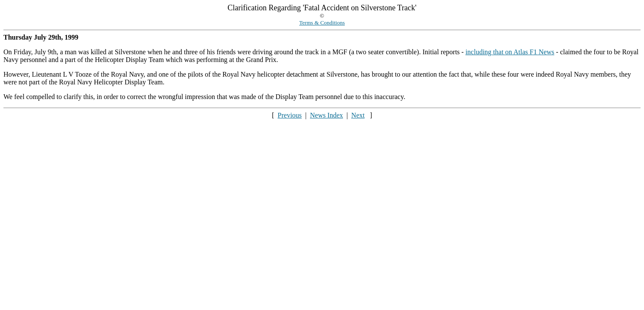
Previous (290, 115)
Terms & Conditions (322, 23)
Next (358, 115)
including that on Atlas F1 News (510, 52)
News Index (327, 115)
